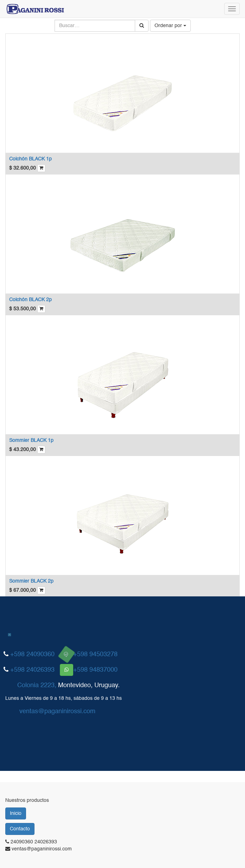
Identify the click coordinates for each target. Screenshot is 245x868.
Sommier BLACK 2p (31, 581)
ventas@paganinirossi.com (57, 711)
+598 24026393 (32, 670)
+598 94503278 (95, 654)
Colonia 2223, (37, 685)
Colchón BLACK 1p (30, 159)
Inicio (16, 813)
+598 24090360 (32, 654)
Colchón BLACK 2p (30, 300)
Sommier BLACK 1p (31, 441)
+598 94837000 (95, 670)
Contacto (20, 829)
